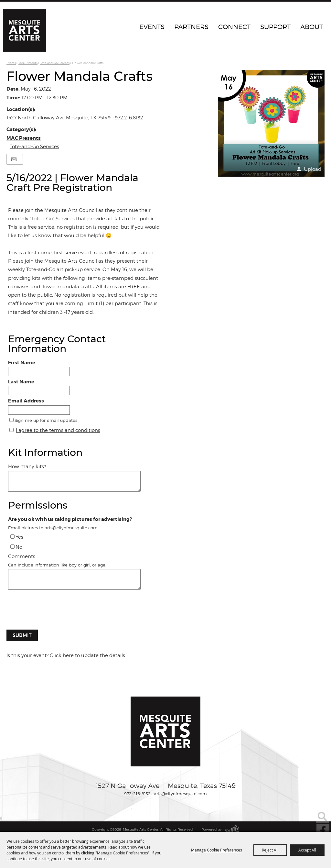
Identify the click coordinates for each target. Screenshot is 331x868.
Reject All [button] (270, 850)
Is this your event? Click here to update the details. (66, 655)
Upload (313, 169)
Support (275, 27)
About (312, 27)
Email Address (26, 401)
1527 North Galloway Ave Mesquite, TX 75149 (59, 118)
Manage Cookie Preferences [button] (217, 850)
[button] (271, 123)
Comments (22, 556)
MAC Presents (28, 63)
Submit (22, 635)
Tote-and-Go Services (55, 63)
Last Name (21, 382)
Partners (191, 27)
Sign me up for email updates (46, 420)
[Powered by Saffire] (232, 830)
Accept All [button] (307, 850)
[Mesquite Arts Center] (27, 34)
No (19, 547)
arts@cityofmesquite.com (180, 794)
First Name (22, 363)
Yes (19, 537)
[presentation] (56, 613)
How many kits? (27, 467)
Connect (234, 27)
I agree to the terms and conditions (58, 430)
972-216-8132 (137, 794)
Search (322, 816)
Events (152, 27)
